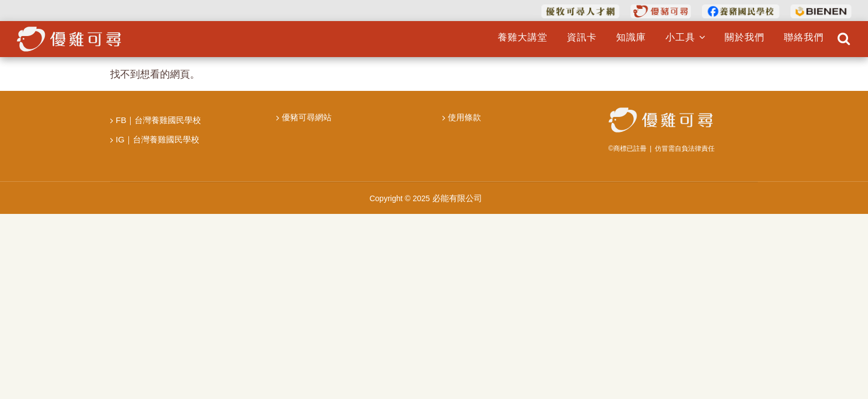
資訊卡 (581, 38)
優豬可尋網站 (307, 117)
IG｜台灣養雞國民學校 (157, 139)
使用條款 (464, 117)
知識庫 (631, 38)
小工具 (685, 38)
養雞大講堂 (522, 38)
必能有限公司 (457, 198)
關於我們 (745, 38)
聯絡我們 (804, 38)
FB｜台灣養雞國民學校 (158, 120)
